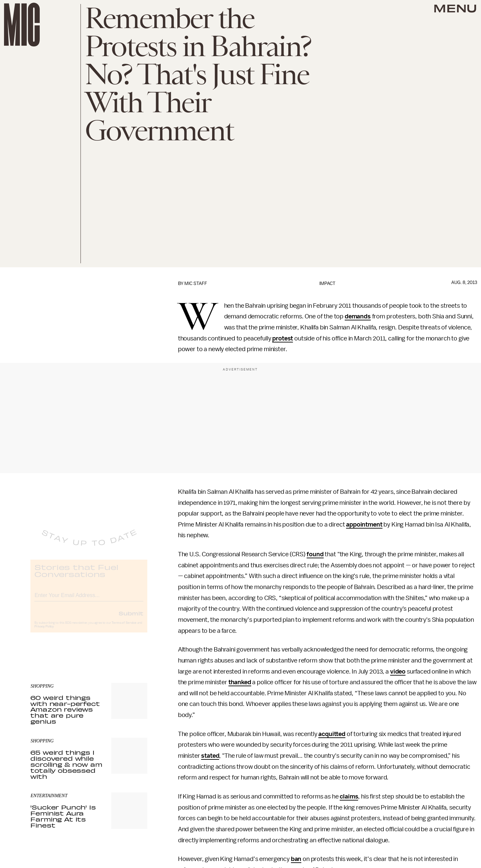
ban (296, 859)
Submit (131, 619)
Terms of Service (124, 628)
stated (210, 756)
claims (349, 797)
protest (283, 338)
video (398, 672)
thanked (240, 682)
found (315, 554)
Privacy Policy (44, 632)
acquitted (332, 734)
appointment (364, 525)
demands (358, 316)
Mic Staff (196, 283)
